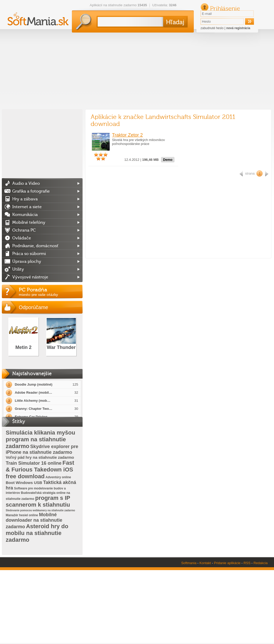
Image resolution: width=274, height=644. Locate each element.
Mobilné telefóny (29, 222)
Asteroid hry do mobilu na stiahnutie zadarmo (37, 533)
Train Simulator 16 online (34, 463)
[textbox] (129, 22)
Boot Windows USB (24, 483)
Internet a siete (27, 207)
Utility (18, 269)
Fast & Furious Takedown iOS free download (40, 470)
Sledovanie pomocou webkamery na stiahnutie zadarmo (40, 510)
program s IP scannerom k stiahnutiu (38, 501)
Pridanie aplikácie (227, 563)
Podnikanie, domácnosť (35, 246)
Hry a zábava (25, 199)
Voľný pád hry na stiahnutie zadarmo (40, 457)
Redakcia (260, 563)
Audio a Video (26, 183)
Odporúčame (33, 307)
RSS (247, 563)
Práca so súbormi (29, 254)
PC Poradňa (51, 292)
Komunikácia (25, 215)
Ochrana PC (24, 230)
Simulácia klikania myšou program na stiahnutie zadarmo (41, 439)
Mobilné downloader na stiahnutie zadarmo (34, 521)
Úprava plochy (27, 262)
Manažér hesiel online (22, 515)
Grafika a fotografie (31, 191)
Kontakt (205, 563)
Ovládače (22, 238)
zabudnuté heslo (212, 28)
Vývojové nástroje (30, 277)
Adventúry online (58, 477)
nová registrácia (238, 28)
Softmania (189, 563)
